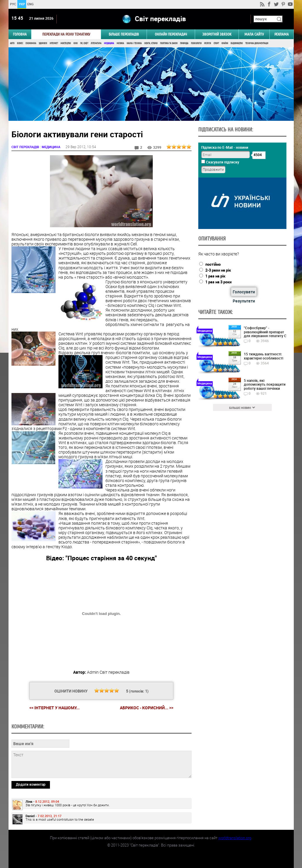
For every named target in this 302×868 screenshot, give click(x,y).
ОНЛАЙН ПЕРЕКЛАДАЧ (171, 34)
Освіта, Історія (151, 43)
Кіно (75, 43)
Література (96, 43)
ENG (31, 4)
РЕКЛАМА (282, 34)
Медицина (109, 43)
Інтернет (54, 43)
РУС (13, 4)
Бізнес (20, 43)
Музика (120, 43)
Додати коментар (31, 784)
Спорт (216, 43)
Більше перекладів (124, 34)
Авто (12, 43)
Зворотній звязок (217, 34)
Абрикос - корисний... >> (147, 708)
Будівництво (237, 43)
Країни (225, 43)
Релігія (208, 43)
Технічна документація (257, 43)
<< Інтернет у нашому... (54, 708)
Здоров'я (43, 43)
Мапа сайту (254, 34)
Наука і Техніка (134, 43)
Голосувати (244, 292)
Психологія (196, 43)
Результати (244, 301)
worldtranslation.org (235, 838)
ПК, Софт (84, 43)
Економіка (31, 43)
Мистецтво (66, 43)
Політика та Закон (169, 43)
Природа (184, 43)
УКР (22, 4)
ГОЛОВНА (20, 34)
